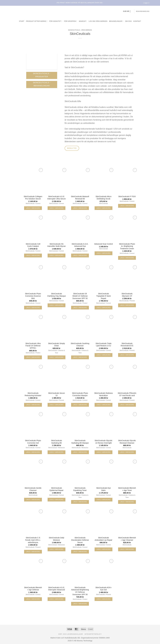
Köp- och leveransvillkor (71, 634)
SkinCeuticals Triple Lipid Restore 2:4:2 (103, 345)
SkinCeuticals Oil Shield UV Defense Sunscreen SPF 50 (80, 296)
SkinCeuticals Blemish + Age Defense (33, 589)
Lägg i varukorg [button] (33, 208)
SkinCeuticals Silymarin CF (127, 295)
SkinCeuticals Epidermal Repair (56, 489)
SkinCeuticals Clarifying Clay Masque (56, 295)
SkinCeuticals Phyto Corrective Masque (80, 394)
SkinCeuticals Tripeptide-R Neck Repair (103, 296)
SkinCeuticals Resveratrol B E (127, 345)
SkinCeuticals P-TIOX (127, 196)
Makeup (83, 21)
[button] (128, 11)
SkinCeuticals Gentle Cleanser (33, 489)
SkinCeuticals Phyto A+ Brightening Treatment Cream (127, 246)
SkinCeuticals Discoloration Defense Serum (80, 540)
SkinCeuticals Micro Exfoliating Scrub (103, 198)
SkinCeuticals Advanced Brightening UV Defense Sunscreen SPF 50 (80, 591)
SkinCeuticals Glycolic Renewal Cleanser (127, 442)
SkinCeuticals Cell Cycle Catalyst (33, 245)
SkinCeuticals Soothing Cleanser (80, 345)
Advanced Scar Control (103, 244)
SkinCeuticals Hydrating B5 (56, 442)
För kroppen (71, 21)
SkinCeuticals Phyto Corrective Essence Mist (33, 296)
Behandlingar (116, 21)
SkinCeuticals (74, 30)
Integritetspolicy (93, 634)
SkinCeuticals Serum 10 (56, 394)
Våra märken (86, 30)
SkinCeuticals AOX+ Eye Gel (103, 589)
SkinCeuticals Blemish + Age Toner (127, 489)
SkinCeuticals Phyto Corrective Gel (33, 442)
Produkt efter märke (37, 21)
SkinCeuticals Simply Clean (56, 345)
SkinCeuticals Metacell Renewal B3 (80, 198)
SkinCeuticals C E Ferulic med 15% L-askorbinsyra (33, 540)
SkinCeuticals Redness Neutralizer (103, 394)
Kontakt (137, 21)
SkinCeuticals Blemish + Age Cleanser (127, 539)
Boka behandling (143, 11)
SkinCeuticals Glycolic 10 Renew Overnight (103, 442)
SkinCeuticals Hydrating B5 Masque (80, 442)
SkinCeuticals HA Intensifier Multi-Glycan (56, 245)
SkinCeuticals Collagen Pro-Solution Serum (33, 198)
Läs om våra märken (98, 21)
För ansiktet (56, 21)
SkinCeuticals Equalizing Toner (80, 489)
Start (22, 21)
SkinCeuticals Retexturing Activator (33, 394)
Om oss (128, 21)
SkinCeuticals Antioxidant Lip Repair (104, 539)
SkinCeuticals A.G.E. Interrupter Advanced (56, 589)
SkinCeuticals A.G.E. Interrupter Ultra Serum (56, 198)
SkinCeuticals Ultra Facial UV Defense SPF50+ (33, 346)
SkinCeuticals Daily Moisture (56, 539)
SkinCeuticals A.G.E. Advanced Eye (80, 245)
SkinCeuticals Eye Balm (103, 489)
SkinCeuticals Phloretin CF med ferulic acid (127, 394)
